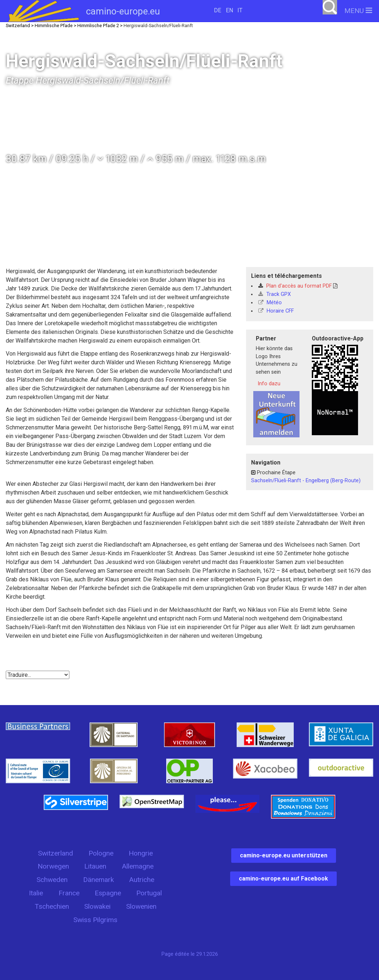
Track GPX (275, 294)
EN (229, 10)
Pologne (101, 853)
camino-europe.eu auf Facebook (283, 879)
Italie (36, 893)
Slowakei (97, 906)
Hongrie (141, 853)
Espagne (108, 893)
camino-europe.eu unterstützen (284, 855)
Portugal (149, 893)
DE (218, 10)
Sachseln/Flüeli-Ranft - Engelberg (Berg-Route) (306, 481)
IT (240, 10)
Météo (270, 303)
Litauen (95, 866)
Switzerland (55, 853)
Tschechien (52, 906)
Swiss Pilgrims (95, 920)
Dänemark (98, 880)
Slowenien (141, 906)
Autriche (142, 880)
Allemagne (138, 866)
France (69, 893)
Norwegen (53, 866)
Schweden (52, 880)
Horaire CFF (276, 311)
